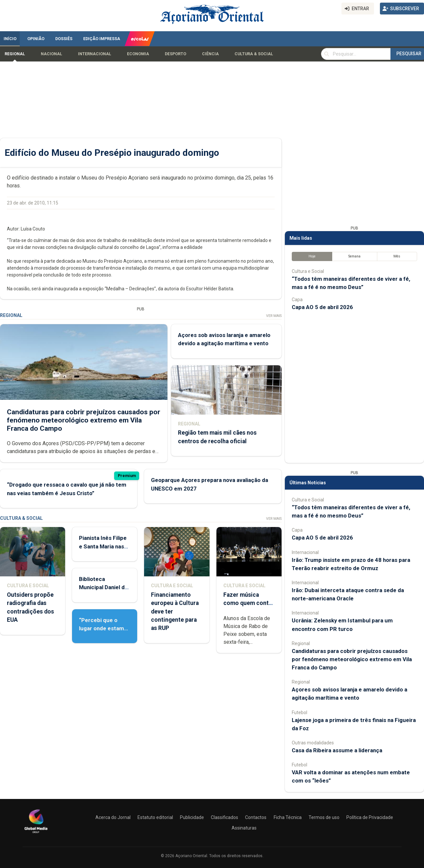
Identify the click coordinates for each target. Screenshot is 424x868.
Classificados (224, 817)
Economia (138, 54)
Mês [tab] (397, 256)
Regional (15, 54)
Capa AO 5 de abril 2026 (322, 307)
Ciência (210, 54)
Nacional (51, 54)
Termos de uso (324, 817)
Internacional (95, 54)
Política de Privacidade (370, 817)
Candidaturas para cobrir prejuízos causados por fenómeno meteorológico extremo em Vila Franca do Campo (84, 420)
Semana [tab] (354, 256)
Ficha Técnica (288, 817)
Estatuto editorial (155, 817)
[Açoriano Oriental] (36, 834)
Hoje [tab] (312, 256)
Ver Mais (274, 316)
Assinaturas (244, 828)
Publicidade (192, 817)
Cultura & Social (254, 54)
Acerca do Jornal (113, 817)
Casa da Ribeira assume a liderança (337, 750)
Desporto (175, 54)
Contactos (256, 817)
